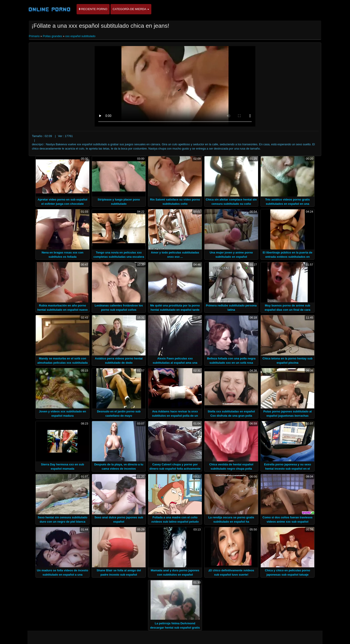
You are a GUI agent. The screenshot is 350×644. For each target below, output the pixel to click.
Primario (35, 36)
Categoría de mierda (131, 9)
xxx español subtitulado (80, 36)
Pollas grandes (52, 36)
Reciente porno (93, 9)
